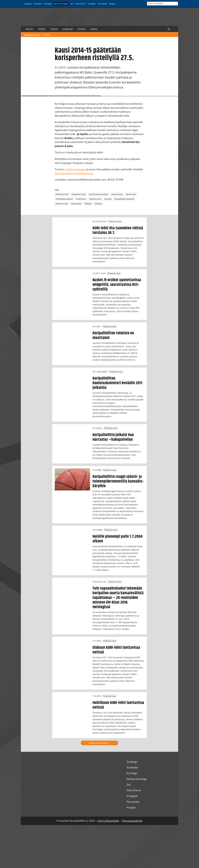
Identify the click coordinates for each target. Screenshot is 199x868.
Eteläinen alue (62, 204)
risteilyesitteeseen (75, 169)
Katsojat (108, 199)
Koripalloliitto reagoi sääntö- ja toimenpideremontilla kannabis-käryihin (118, 481)
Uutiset (47, 35)
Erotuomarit (81, 199)
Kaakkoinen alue (79, 194)
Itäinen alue (131, 194)
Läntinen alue (117, 194)
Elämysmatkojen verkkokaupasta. (74, 173)
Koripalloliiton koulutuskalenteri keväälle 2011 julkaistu (117, 383)
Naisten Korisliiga (61, 4)
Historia (82, 29)
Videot (94, 29)
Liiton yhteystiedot (108, 821)
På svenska (102, 4)
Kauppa (112, 4)
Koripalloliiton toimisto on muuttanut (113, 335)
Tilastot (54, 29)
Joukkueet (68, 29)
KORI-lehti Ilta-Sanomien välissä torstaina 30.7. (118, 230)
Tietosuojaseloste (132, 821)
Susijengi (28, 4)
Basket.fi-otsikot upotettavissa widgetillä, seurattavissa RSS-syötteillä (117, 285)
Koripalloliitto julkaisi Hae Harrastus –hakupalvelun (113, 437)
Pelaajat (88, 204)
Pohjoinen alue (62, 194)
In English (92, 4)
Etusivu (29, 29)
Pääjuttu (98, 204)
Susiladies (38, 4)
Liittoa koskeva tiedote (98, 194)
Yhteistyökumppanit (64, 199)
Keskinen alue (95, 199)
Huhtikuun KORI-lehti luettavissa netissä (118, 705)
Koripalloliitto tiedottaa (124, 199)
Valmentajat (76, 204)
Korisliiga (48, 4)
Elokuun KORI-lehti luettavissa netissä (116, 650)
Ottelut (42, 29)
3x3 (72, 4)
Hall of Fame (80, 4)
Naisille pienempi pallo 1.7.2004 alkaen (118, 539)
